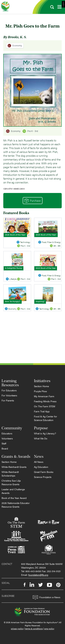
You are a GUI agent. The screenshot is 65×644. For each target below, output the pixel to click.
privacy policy (17, 629)
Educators (7, 433)
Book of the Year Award (14, 498)
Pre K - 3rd (30, 131)
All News (39, 462)
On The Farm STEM (45, 406)
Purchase (33, 201)
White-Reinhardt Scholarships (10, 474)
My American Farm (44, 396)
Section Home (41, 386)
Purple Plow (40, 391)
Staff (4, 443)
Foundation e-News (47, 598)
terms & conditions (34, 629)
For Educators (9, 390)
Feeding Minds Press (45, 401)
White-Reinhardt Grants (14, 467)
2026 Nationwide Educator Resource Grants (16, 505)
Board (5, 448)
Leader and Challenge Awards (13, 491)
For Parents (8, 400)
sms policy (49, 629)
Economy (15, 46)
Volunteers (7, 438)
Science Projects (43, 477)
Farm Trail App (42, 411)
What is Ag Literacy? (45, 433)
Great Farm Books (44, 472)
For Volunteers (9, 395)
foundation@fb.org (38, 575)
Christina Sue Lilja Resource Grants (11, 482)
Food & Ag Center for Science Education (45, 418)
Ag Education (41, 467)
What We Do (41, 438)
